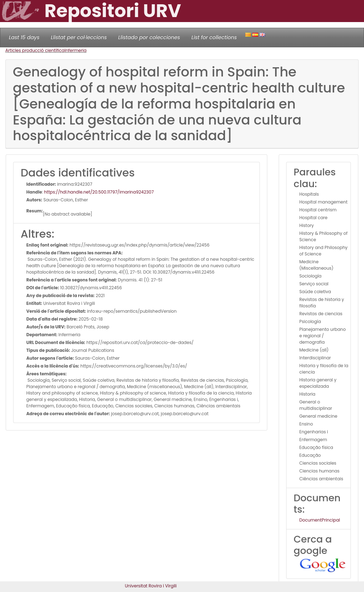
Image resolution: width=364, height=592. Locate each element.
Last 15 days (24, 37)
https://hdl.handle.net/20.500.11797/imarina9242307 (99, 192)
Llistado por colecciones (149, 37)
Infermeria (75, 50)
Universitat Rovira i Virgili (151, 586)
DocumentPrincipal (320, 520)
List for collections (214, 37)
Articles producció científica (35, 50)
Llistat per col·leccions (79, 37)
